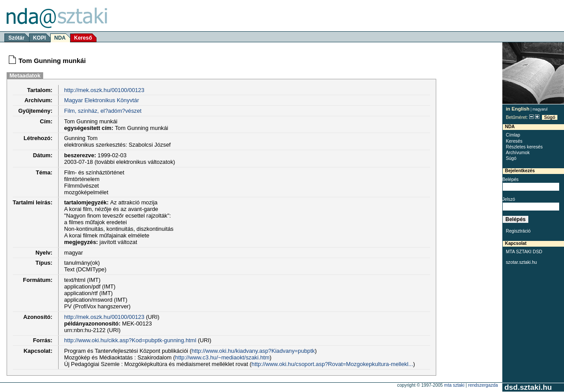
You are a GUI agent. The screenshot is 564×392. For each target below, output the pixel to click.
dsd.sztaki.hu (528, 387)
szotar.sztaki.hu (521, 262)
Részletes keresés (524, 147)
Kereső (83, 38)
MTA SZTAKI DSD (524, 252)
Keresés (514, 141)
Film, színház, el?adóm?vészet (103, 111)
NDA (60, 38)
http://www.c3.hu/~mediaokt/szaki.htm (222, 357)
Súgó (550, 117)
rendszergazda (483, 385)
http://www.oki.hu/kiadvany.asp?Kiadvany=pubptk (253, 351)
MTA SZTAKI (454, 385)
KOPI (39, 38)
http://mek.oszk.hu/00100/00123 (104, 90)
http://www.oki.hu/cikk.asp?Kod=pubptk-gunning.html (130, 340)
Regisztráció (518, 231)
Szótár (17, 38)
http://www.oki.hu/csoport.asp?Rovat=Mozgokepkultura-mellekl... (332, 364)
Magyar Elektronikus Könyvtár (101, 100)
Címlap (513, 135)
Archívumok (518, 153)
